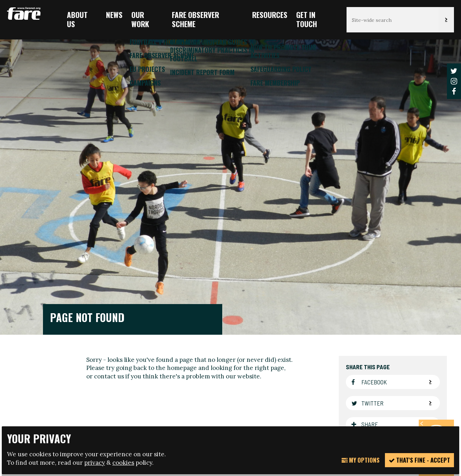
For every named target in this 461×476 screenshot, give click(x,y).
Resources (270, 15)
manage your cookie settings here (295, 388)
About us (77, 19)
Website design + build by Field (261, 420)
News (114, 15)
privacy (95, 463)
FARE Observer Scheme (195, 19)
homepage (182, 212)
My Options (361, 460)
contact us (109, 221)
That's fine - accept (419, 460)
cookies (123, 463)
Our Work (140, 19)
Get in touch (307, 19)
